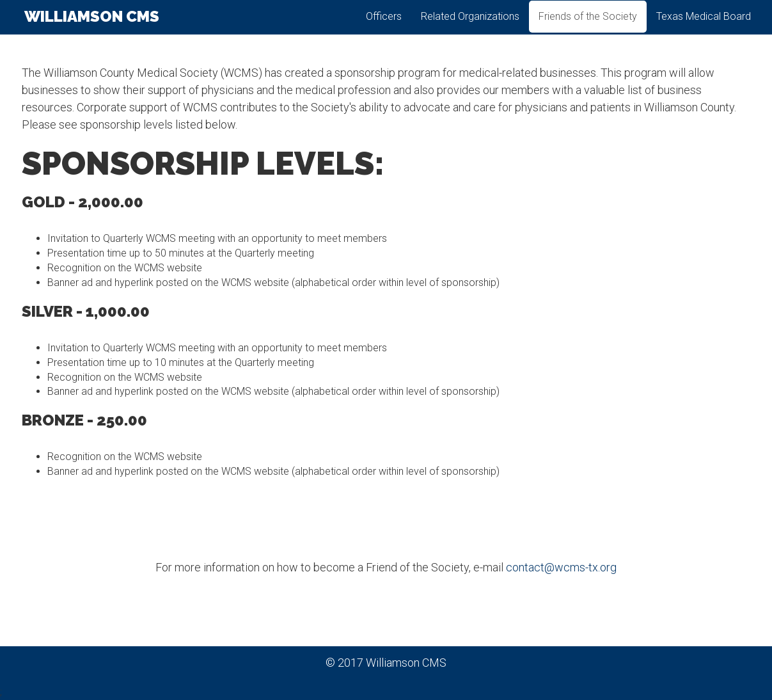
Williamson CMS (91, 25)
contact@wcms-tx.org (561, 567)
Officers (384, 25)
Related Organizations (470, 25)
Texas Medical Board (704, 25)
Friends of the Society (588, 25)
